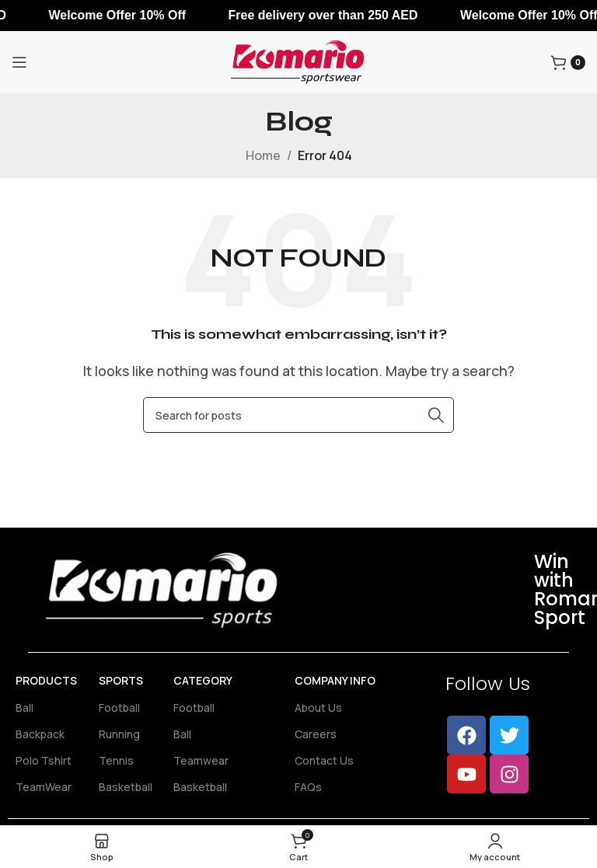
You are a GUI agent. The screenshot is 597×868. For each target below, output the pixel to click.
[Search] (298, 415)
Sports (121, 680)
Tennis (116, 760)
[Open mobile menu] (19, 62)
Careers (316, 734)
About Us (318, 708)
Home (263, 155)
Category (203, 680)
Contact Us (324, 760)
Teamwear (201, 760)
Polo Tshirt (44, 760)
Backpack (40, 734)
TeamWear (44, 787)
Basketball (126, 787)
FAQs (308, 787)
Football (119, 708)
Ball (24, 708)
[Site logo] (298, 61)
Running (119, 734)
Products (46, 680)
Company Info (335, 680)
